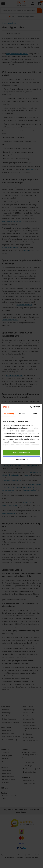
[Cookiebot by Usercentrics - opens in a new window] (31, 407)
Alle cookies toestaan (21, 453)
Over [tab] (35, 413)
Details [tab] (22, 413)
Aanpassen (22, 459)
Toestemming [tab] (8, 413)
